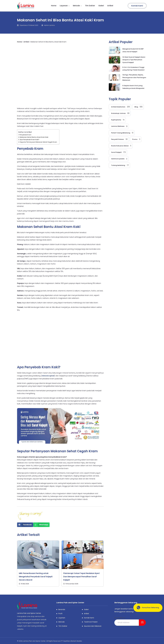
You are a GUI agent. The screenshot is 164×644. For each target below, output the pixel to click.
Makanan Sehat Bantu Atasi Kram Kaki (34, 137)
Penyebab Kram (25, 135)
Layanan (65, 6)
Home (54, 6)
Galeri (101, 6)
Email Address (120, 618)
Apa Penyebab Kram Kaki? (30, 140)
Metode (77, 6)
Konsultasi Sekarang (147, 608)
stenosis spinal (48, 376)
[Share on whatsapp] (41, 525)
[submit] (142, 623)
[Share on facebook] (25, 525)
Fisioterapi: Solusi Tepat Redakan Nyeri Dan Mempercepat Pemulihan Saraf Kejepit (81, 577)
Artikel (110, 6)
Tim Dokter (90, 6)
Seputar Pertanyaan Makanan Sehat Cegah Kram (38, 142)
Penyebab (25, 149)
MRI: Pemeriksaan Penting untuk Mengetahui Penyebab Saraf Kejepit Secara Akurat (36, 577)
